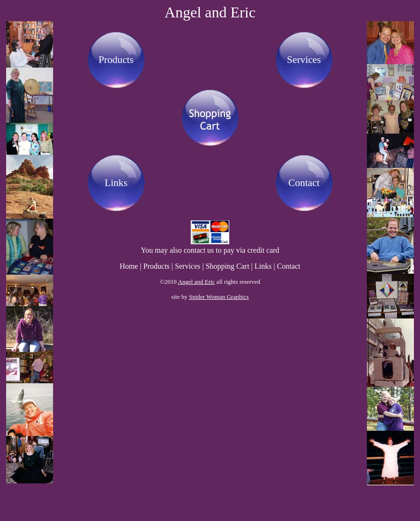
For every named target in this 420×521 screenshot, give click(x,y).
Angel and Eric (197, 282)
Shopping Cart (228, 266)
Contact (304, 183)
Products (116, 60)
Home (129, 266)
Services (304, 60)
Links (116, 183)
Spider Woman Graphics (219, 297)
